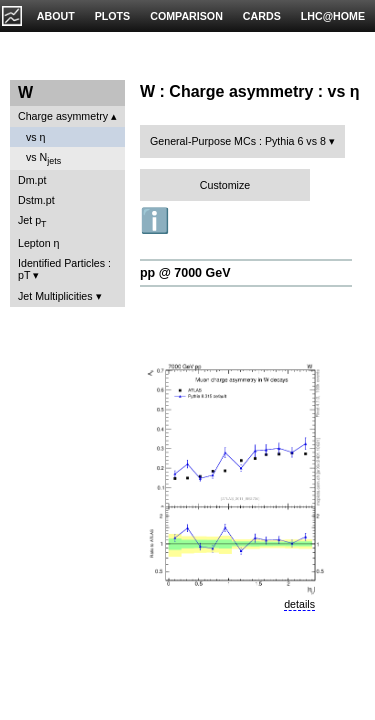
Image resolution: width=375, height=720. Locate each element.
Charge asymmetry (63, 116)
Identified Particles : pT (64, 269)
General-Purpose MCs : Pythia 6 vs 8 (238, 141)
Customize (225, 185)
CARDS (262, 16)
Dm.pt (32, 180)
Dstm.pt (36, 200)
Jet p (32, 221)
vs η (36, 137)
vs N (43, 158)
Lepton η (38, 243)
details (299, 604)
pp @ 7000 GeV (185, 273)
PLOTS (113, 16)
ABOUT (56, 16)
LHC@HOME (333, 16)
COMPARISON (186, 16)
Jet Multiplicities (55, 296)
